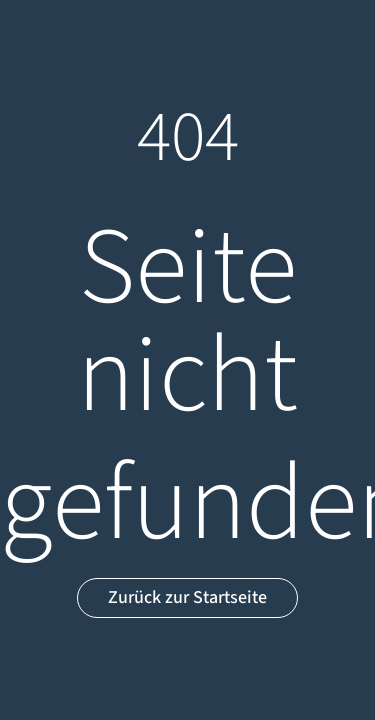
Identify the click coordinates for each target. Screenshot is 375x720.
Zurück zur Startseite (187, 597)
